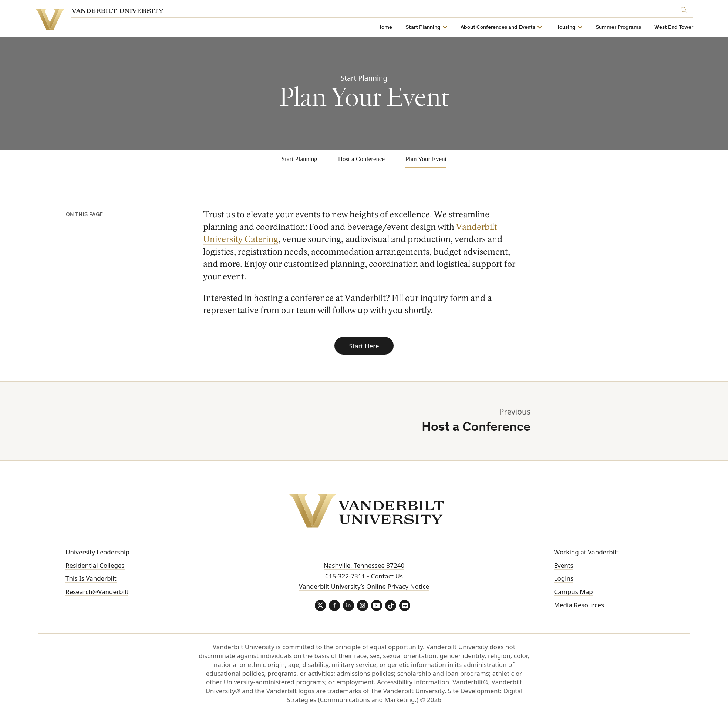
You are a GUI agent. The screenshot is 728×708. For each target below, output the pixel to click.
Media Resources (579, 605)
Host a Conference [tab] (362, 159)
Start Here (364, 346)
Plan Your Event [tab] (426, 159)
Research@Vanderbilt (97, 592)
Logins (564, 578)
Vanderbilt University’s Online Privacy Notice (364, 586)
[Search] (693, 9)
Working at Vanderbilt (586, 552)
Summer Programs (626, 28)
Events (564, 565)
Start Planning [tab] (299, 159)
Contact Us (387, 576)
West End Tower (682, 28)
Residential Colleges (95, 565)
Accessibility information (413, 682)
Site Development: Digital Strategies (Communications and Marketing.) (405, 695)
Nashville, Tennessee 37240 (364, 565)
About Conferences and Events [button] (506, 28)
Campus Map (574, 592)
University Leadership (97, 552)
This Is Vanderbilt (91, 578)
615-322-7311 (345, 576)
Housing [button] (573, 28)
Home (392, 28)
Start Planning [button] (431, 28)
